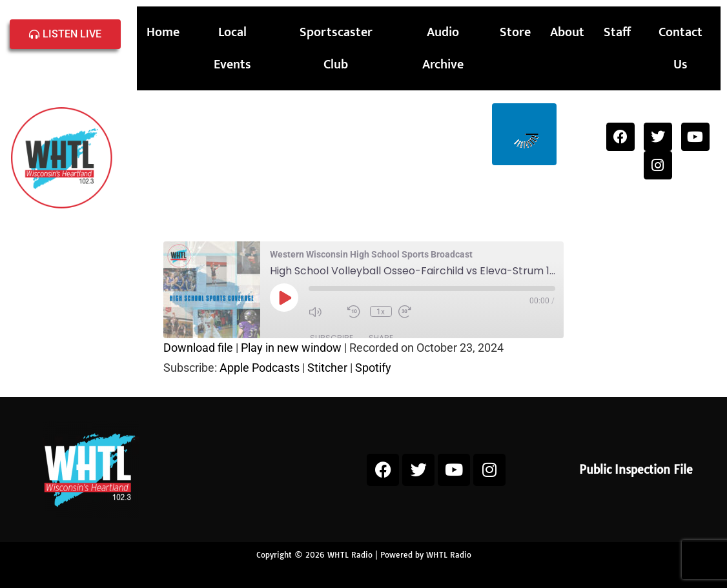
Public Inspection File (636, 470)
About (567, 32)
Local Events (232, 48)
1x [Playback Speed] (381, 312)
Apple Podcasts (260, 368)
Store (515, 32)
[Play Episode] (284, 298)
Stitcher (327, 368)
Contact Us (681, 48)
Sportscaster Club (336, 48)
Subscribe (332, 338)
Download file (198, 348)
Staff (617, 32)
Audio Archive (443, 48)
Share (381, 338)
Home (163, 32)
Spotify (373, 368)
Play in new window (291, 348)
